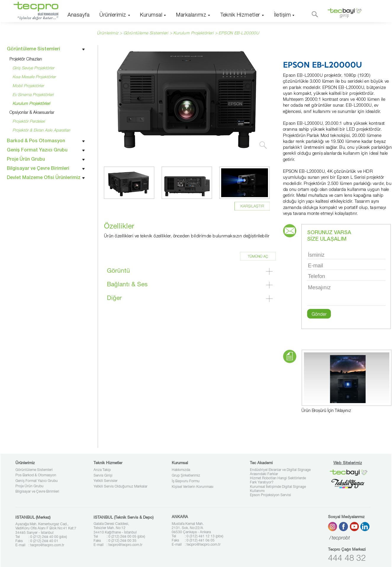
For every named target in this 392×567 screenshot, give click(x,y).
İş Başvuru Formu (186, 481)
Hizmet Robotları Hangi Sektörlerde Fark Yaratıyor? (278, 480)
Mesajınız (346, 294)
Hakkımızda (181, 470)
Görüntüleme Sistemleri (34, 470)
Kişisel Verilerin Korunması (193, 487)
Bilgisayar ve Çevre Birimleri (37, 492)
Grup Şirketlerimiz (186, 476)
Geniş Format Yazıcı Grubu (37, 481)
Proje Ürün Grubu (29, 486)
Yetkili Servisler (106, 481)
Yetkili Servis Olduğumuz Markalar (121, 487)
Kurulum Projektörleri (193, 33)
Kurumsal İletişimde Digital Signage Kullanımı (278, 489)
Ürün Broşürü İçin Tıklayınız (326, 411)
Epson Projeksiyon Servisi (270, 495)
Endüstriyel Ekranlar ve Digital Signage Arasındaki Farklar (280, 472)
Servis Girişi (103, 476)
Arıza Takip (102, 470)
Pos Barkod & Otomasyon (36, 475)
